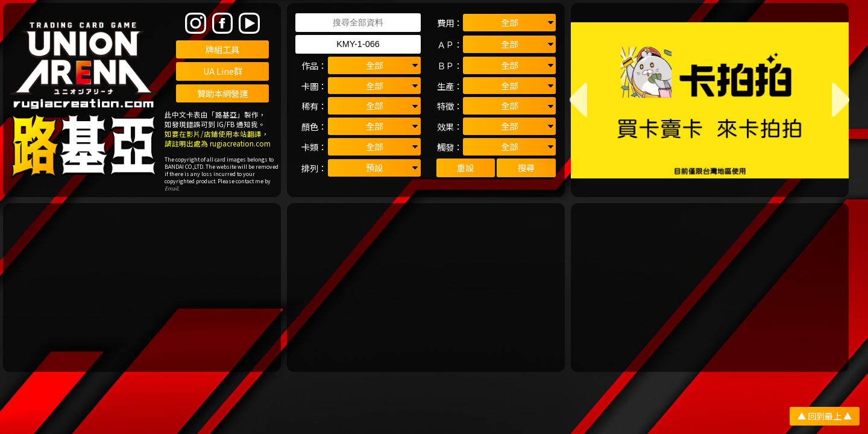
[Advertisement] (142, 288)
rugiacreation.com (240, 143)
